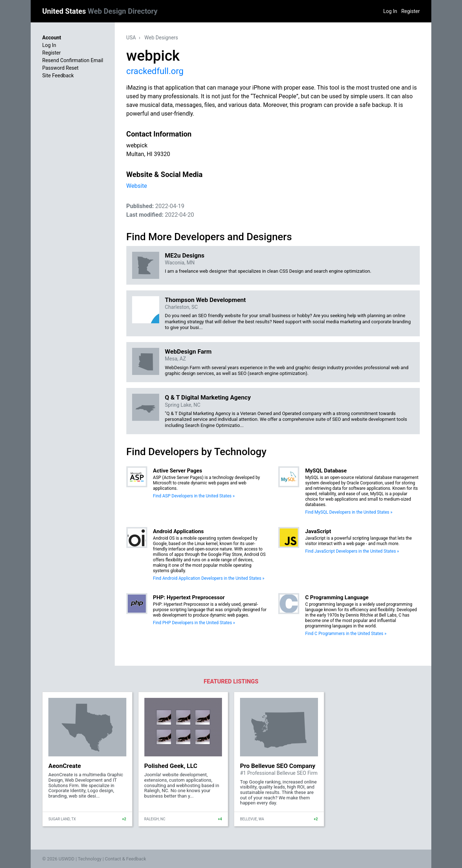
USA (131, 38)
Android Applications (178, 531)
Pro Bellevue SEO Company (278, 766)
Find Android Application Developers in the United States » (209, 578)
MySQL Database (326, 471)
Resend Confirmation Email (73, 60)
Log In (390, 11)
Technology (90, 859)
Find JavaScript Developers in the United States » (352, 551)
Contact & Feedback (126, 859)
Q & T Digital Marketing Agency (208, 397)
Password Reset (60, 68)
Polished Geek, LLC (171, 766)
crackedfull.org (155, 71)
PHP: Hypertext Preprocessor (189, 597)
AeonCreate (65, 766)
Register (411, 11)
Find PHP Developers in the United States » (194, 623)
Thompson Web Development (205, 300)
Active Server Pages (178, 471)
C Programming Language (337, 597)
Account (52, 38)
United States (100, 11)
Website (137, 186)
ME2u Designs (185, 255)
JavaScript (318, 531)
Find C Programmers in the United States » (346, 634)
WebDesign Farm (188, 351)
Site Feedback (58, 75)
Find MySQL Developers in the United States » (349, 512)
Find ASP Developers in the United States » (194, 496)
